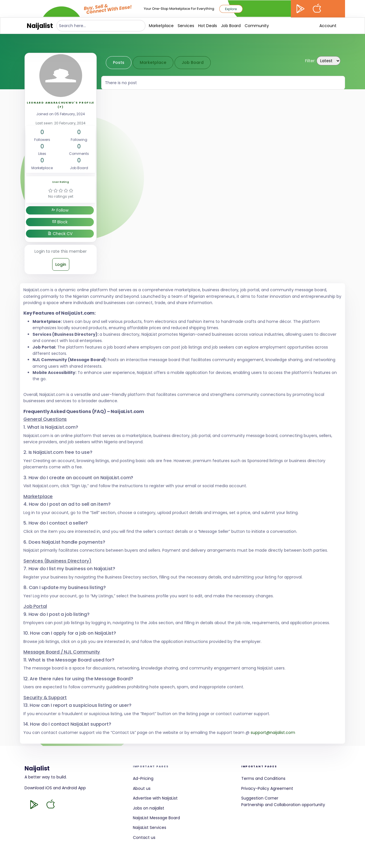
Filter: (310, 61)
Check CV (60, 234)
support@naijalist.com (273, 733)
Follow (60, 210)
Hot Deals (208, 26)
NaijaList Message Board (156, 818)
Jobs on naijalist (149, 808)
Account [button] (328, 26)
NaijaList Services (150, 827)
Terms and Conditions (263, 778)
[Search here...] (101, 26)
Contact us (144, 837)
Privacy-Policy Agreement (267, 788)
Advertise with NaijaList (155, 798)
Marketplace (161, 26)
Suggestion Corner (260, 798)
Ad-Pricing (143, 778)
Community (257, 26)
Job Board (231, 26)
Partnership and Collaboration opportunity (283, 805)
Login (61, 264)
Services (186, 26)
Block (60, 222)
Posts (119, 62)
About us (142, 788)
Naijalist (40, 26)
